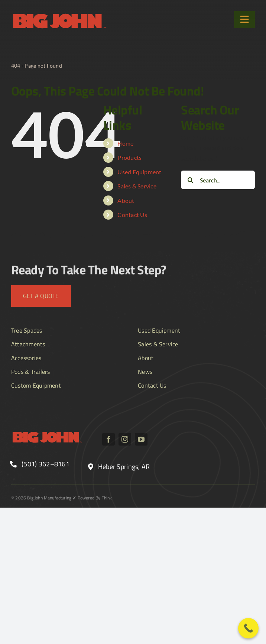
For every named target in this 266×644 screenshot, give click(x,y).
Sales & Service (137, 186)
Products (129, 157)
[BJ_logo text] (59, 14)
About (126, 200)
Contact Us (132, 215)
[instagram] (125, 439)
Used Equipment (139, 172)
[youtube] (141, 439)
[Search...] (218, 180)
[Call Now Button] (248, 628)
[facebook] (108, 439)
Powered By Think (95, 498)
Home (125, 143)
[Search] (190, 180)
